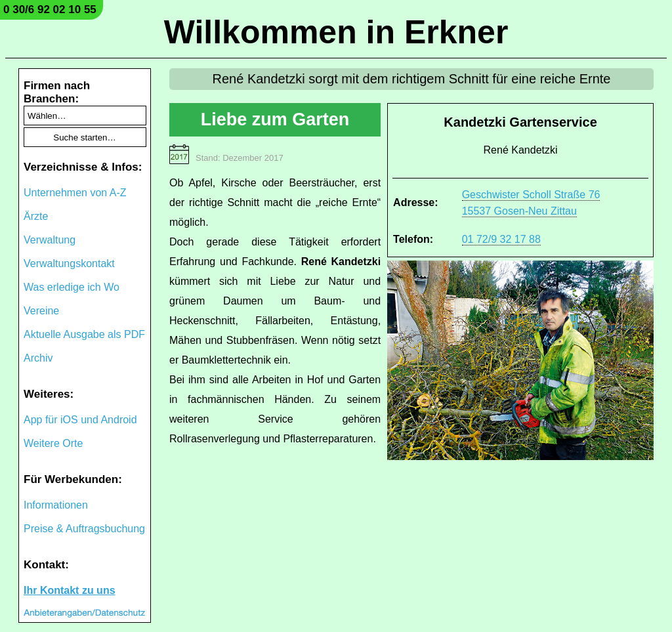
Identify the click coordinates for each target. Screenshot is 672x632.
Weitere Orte (53, 443)
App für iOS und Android (80, 420)
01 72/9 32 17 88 (501, 239)
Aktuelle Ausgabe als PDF (84, 334)
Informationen (56, 505)
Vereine (41, 311)
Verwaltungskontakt (69, 263)
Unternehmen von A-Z (75, 193)
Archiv (38, 358)
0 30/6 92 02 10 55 (50, 10)
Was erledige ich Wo (72, 287)
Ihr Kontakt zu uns (70, 590)
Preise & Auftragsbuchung (84, 529)
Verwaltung (50, 240)
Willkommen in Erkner (336, 32)
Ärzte (36, 216)
